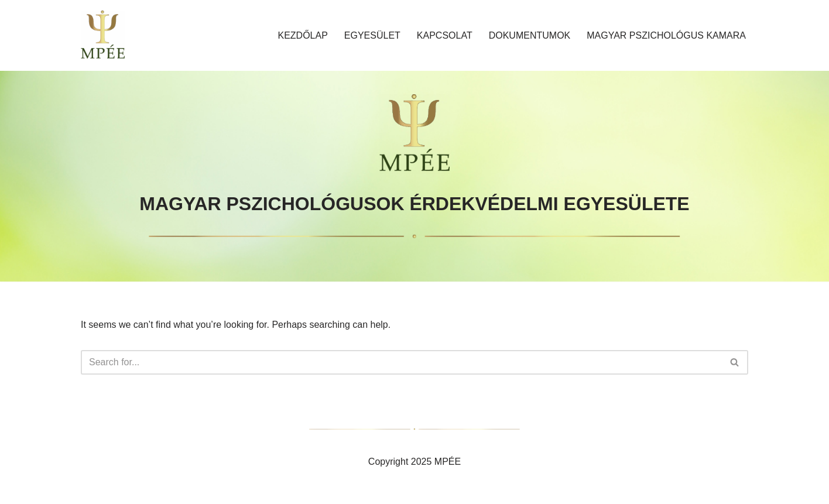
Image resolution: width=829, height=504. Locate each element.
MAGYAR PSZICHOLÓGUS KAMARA (666, 35)
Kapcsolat (445, 35)
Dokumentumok (530, 35)
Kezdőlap (302, 35)
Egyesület (372, 35)
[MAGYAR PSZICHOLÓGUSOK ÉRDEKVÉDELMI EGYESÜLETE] (103, 35)
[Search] (401, 362)
